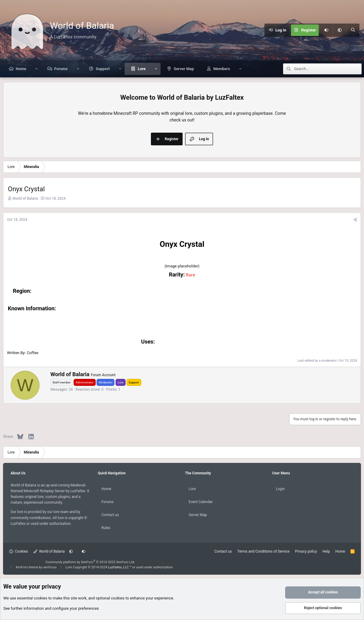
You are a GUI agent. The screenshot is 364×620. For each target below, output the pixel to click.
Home (21, 69)
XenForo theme (27, 567)
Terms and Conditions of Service (263, 551)
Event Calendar (201, 502)
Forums (61, 69)
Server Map (184, 69)
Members (222, 69)
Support (103, 69)
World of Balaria (49, 551)
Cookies (19, 551)
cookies (41, 598)
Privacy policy (306, 551)
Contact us (110, 515)
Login (280, 489)
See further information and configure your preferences (51, 608)
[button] (340, 30)
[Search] (353, 30)
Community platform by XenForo (90, 562)
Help (326, 551)
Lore (142, 69)
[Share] (355, 220)
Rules (106, 528)
